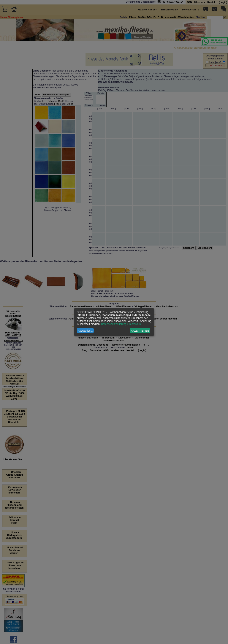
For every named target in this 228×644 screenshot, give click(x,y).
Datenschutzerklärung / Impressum (121, 324)
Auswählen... (85, 331)
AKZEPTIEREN (140, 331)
